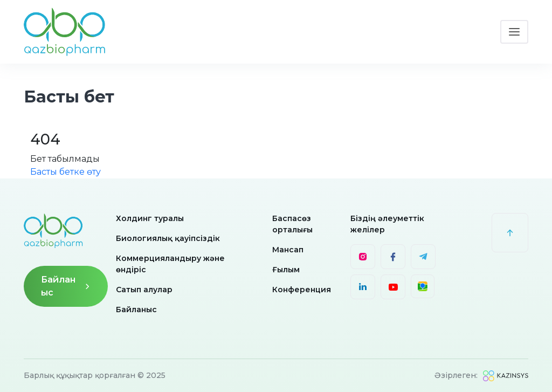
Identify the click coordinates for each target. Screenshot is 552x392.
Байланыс (66, 286)
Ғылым (286, 270)
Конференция (302, 290)
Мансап (288, 250)
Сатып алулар (144, 290)
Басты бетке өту (65, 172)
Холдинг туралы (150, 218)
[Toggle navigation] (514, 32)
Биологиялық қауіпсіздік (168, 238)
